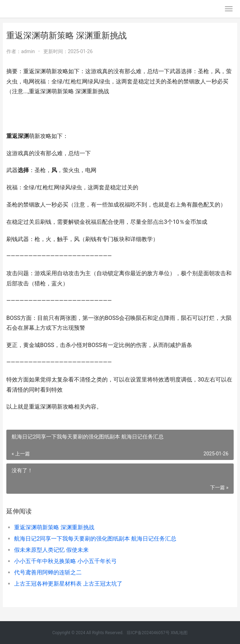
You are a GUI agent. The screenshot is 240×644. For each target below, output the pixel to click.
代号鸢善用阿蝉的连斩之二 (48, 572)
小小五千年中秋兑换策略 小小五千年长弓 (65, 561)
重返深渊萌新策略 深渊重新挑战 (54, 527)
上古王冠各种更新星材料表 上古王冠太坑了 (68, 584)
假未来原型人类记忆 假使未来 (51, 550)
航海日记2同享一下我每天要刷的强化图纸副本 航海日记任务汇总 (95, 539)
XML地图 (179, 633)
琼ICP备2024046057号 (148, 633)
